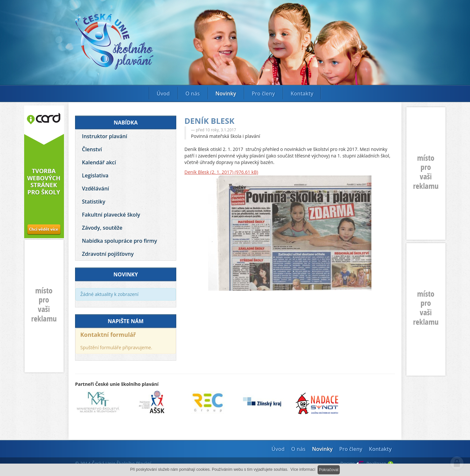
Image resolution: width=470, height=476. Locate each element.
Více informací (303, 469)
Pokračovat (329, 470)
